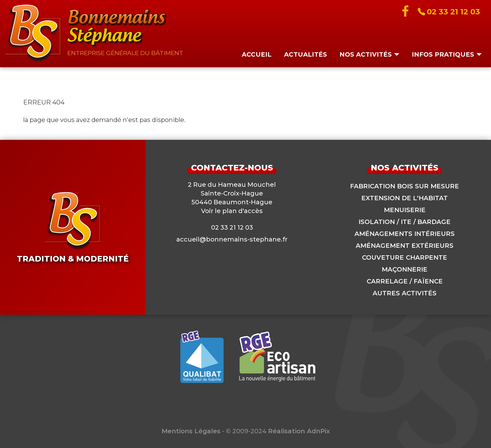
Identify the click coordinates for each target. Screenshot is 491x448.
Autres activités (405, 293)
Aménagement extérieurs (405, 246)
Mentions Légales (191, 431)
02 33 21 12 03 (232, 227)
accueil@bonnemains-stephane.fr (232, 239)
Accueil (257, 54)
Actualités (305, 54)
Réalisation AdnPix (299, 431)
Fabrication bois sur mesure (405, 186)
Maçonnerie (405, 269)
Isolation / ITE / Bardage (405, 222)
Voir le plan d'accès (232, 211)
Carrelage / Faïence (405, 281)
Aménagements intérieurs (405, 234)
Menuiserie (405, 210)
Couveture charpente (405, 257)
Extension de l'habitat (405, 198)
